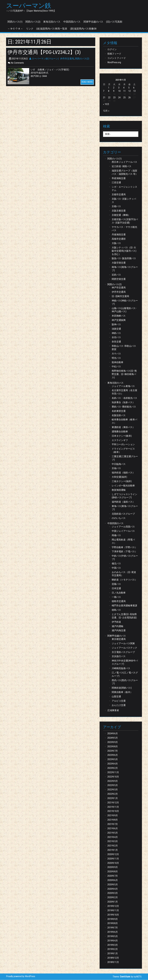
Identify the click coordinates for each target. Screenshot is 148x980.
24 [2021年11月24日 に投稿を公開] (119, 98)
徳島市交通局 (119, 602)
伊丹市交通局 (67, 59)
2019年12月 (113, 906)
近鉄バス (116, 275)
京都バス (116, 207)
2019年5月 (113, 936)
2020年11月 (113, 859)
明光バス (116, 358)
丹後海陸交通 (119, 235)
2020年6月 (113, 880)
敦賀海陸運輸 (119, 490)
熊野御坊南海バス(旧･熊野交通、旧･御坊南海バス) (124, 374)
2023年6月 (113, 755)
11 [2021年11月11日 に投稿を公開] (124, 91)
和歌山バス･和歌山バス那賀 (124, 348)
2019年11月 (113, 911)
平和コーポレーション (123, 445)
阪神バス (116, 325)
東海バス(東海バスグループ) (125, 508)
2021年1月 (113, 850)
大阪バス (116, 243)
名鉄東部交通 (119, 411)
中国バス (116, 568)
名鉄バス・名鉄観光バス (124, 398)
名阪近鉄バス (119, 415)
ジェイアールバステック (124, 648)
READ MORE (87, 82)
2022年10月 (113, 777)
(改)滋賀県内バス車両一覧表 (52, 29)
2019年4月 (113, 941)
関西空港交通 (119, 279)
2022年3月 (113, 790)
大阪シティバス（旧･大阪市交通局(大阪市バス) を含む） (124, 251)
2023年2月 (113, 768)
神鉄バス (116, 333)
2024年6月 (113, 734)
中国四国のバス (72, 22)
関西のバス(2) (33, 22)
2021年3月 (113, 842)
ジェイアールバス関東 (123, 644)
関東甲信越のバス (93, 22)
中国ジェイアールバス (123, 531)
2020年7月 (113, 876)
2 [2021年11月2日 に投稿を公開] (114, 88)
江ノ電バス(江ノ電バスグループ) (125, 674)
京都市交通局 (119, 195)
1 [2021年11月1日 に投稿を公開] (109, 88)
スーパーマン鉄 (29, 6)
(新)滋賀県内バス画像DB (83, 29)
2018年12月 (113, 958)
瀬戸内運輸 (118, 626)
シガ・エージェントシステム (124, 189)
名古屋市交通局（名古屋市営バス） (124, 392)
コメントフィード (117, 58)
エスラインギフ (120, 440)
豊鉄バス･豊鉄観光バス (124, 407)
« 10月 (106, 104)
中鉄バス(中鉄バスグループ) (125, 558)
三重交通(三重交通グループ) (125, 458)
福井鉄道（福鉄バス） (123, 473)
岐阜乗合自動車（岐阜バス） (124, 421)
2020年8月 (113, 872)
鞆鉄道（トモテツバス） (124, 580)
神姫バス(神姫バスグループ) (125, 302)
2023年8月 (113, 747)
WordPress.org (114, 63)
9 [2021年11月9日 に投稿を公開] (114, 91)
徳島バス (116, 610)
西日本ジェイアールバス (124, 162)
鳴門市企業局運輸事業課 (124, 606)
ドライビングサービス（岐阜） (123, 451)
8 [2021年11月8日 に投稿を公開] (109, 91)
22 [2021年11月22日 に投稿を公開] (109, 98)
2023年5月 (113, 760)
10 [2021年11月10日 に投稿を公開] (119, 91)
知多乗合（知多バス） (123, 403)
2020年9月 (113, 867)
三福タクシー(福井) (122, 482)
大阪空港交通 (119, 263)
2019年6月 (113, 932)
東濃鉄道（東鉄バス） (123, 427)
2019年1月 (113, 954)
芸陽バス (116, 584)
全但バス (116, 338)
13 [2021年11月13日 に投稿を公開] (134, 91)
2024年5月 (113, 738)
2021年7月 (113, 824)
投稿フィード (114, 54)
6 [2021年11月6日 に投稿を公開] (134, 88)
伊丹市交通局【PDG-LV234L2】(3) (46, 52)
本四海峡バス (119, 316)
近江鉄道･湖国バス (122, 167)
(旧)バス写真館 (114, 22)
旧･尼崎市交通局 (120, 297)
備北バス (116, 564)
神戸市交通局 (119, 288)
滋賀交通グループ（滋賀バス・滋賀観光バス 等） (125, 172)
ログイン (112, 50)
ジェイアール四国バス (123, 527)
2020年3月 (113, 893)
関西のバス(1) (15, 22)
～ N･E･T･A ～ (15, 29)
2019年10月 (113, 915)
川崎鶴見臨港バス (121, 669)
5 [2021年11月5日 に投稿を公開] (129, 88)
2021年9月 (113, 816)
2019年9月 (113, 919)
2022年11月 (113, 773)
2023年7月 (113, 751)
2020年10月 (113, 863)
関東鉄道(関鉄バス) (122, 688)
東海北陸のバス (52, 22)
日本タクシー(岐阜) (122, 436)
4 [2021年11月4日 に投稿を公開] (124, 88)
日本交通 (116, 589)
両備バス (116, 536)
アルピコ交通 (119, 701)
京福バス (116, 469)
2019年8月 (113, 924)
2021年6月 (113, 829)
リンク (30, 29)
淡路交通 (116, 329)
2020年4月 (113, 889)
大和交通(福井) (119, 477)
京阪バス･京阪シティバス (124, 201)
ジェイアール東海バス (123, 386)
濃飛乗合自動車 (120, 432)
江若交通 (116, 183)
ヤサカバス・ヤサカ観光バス (124, 229)
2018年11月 (113, 962)
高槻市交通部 (119, 239)
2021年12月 (113, 803)
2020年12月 (113, 854)
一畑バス (116, 597)
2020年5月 (113, 885)
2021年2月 (113, 846)
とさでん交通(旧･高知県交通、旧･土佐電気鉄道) (124, 616)
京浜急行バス (119, 657)
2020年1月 (113, 902)
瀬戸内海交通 (119, 631)
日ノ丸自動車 (119, 593)
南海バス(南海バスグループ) (125, 269)
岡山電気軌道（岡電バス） (123, 541)
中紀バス (116, 367)
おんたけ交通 (119, 705)
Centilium (125, 977)
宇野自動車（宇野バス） (124, 547)
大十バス (116, 354)
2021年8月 (113, 820)
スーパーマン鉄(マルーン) (44, 59)
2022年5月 (113, 786)
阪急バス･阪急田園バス (124, 259)
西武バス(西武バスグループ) (125, 682)
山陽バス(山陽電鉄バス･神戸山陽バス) (124, 310)
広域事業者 (113, 711)
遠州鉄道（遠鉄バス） (123, 502)
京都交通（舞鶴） (121, 215)
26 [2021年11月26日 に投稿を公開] (129, 98)
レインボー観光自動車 (123, 486)
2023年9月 (113, 742)
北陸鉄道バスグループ (123, 514)
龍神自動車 (118, 362)
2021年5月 (113, 833)
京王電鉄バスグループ (123, 652)
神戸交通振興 (119, 320)
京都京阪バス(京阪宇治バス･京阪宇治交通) (125, 221)
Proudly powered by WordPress (21, 977)
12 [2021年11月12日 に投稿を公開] (129, 91)
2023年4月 (113, 764)
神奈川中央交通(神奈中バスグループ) (125, 663)
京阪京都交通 (119, 211)
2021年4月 (113, 837)
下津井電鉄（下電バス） (124, 552)
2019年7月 (113, 928)
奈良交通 (116, 342)
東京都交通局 (119, 639)
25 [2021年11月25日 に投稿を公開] (124, 98)
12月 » (106, 111)
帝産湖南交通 (119, 178)
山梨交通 (116, 697)
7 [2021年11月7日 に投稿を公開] (104, 91)
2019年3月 (113, 945)
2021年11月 (113, 807)
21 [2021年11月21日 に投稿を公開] (104, 98)
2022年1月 (113, 798)
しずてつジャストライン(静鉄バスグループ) (124, 496)
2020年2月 (113, 898)
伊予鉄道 (116, 622)
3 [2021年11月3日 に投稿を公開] (119, 88)
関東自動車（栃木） (122, 692)
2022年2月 (113, 794)
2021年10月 (113, 811)
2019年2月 (113, 949)
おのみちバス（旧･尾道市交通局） (124, 574)
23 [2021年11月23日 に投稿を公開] (114, 98)
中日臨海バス (119, 464)
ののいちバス (119, 518)
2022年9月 (113, 781)
